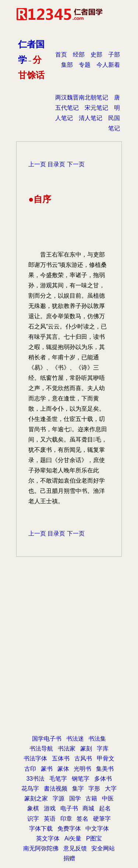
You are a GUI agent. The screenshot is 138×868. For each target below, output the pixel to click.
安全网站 (103, 848)
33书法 (35, 779)
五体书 (61, 758)
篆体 (63, 769)
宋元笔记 (96, 108)
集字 (78, 789)
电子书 (69, 808)
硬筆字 (102, 819)
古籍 (91, 798)
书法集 (97, 739)
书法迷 (75, 739)
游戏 (50, 808)
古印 (30, 769)
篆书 (47, 769)
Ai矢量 (73, 838)
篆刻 (86, 749)
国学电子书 (47, 739)
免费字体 (69, 829)
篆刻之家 (36, 798)
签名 (82, 819)
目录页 (56, 164)
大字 (111, 789)
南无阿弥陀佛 (41, 848)
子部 (114, 55)
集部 (67, 65)
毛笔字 (58, 779)
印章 (66, 819)
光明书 (82, 769)
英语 (50, 819)
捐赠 (69, 858)
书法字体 (35, 758)
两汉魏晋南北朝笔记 (82, 97)
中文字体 (97, 829)
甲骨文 (106, 758)
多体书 (103, 779)
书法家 (67, 749)
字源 (59, 798)
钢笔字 (81, 779)
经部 (79, 55)
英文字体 (48, 838)
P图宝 (94, 838)
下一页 (76, 164)
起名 (105, 808)
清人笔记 (91, 118)
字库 (103, 749)
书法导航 (41, 749)
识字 (33, 819)
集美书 (105, 769)
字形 (94, 789)
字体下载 (41, 829)
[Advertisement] (69, 657)
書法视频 (56, 789)
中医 (108, 798)
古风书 (83, 758)
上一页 (37, 164)
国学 (75, 798)
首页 (61, 55)
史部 (96, 55)
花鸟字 (30, 789)
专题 (85, 65)
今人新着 (108, 65)
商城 (88, 808)
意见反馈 (75, 848)
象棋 (33, 808)
